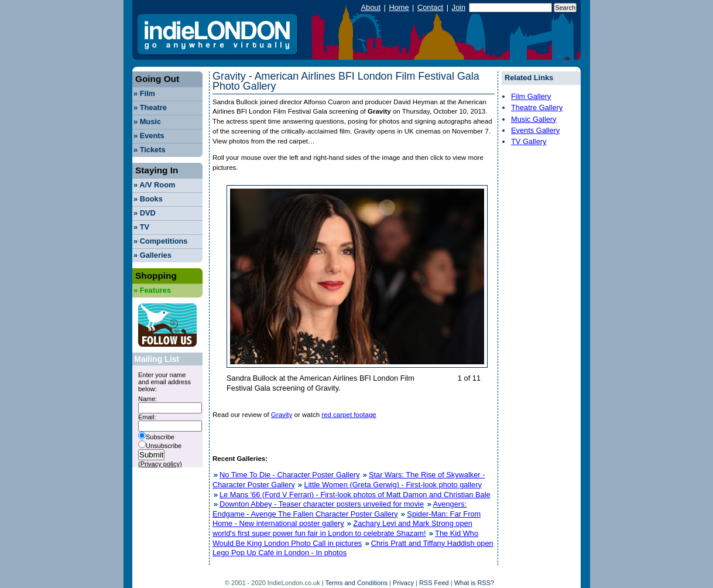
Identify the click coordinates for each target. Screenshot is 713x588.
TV (141, 227)
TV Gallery (529, 141)
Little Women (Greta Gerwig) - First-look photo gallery (393, 485)
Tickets (150, 150)
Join (459, 7)
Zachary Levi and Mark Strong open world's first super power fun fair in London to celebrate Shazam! (342, 528)
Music (147, 122)
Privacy (403, 583)
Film (144, 93)
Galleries (152, 255)
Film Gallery (531, 96)
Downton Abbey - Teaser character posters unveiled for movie (322, 504)
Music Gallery (534, 119)
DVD (145, 213)
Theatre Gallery (537, 107)
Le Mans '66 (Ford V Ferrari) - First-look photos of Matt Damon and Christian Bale (355, 495)
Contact (430, 7)
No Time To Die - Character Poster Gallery (289, 475)
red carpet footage (349, 415)
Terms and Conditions (356, 583)
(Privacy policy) (160, 464)
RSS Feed (434, 583)
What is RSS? (474, 583)
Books (148, 199)
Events (149, 136)
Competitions (160, 241)
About (371, 7)
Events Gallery (535, 130)
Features (152, 290)
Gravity (282, 415)
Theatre (150, 107)
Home (399, 7)
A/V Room (154, 185)
